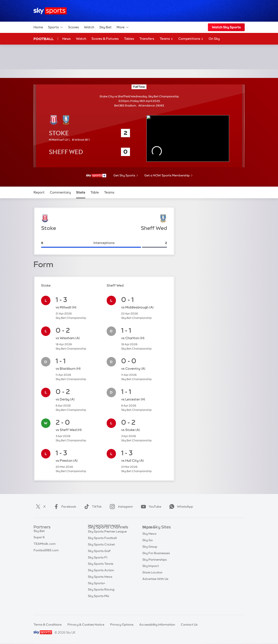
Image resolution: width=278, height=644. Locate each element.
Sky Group (150, 553)
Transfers (147, 39)
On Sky (214, 39)
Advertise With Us (155, 585)
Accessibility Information (157, 625)
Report (39, 192)
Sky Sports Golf (99, 560)
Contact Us (189, 625)
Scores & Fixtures (105, 39)
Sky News (149, 540)
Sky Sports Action (101, 579)
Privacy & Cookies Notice (86, 625)
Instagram (120, 507)
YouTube (150, 507)
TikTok (92, 507)
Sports (56, 27)
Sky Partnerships (155, 566)
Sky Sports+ (96, 592)
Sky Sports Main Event (104, 534)
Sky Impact (151, 572)
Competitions (191, 39)
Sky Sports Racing (101, 598)
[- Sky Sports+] (96, 176)
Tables (129, 39)
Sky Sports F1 (98, 566)
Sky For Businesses (156, 560)
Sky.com (149, 534)
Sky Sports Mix (99, 605)
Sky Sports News (100, 585)
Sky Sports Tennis (101, 572)
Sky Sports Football (102, 547)
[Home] (50, 11)
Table (95, 192)
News (67, 39)
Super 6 (39, 540)
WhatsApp (180, 507)
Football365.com (46, 553)
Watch (89, 27)
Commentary (60, 192)
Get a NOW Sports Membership (167, 175)
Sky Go (148, 547)
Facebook (64, 507)
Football (44, 39)
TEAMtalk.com (45, 547)
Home (38, 27)
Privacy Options (122, 625)
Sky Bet (105, 27)
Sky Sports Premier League (107, 540)
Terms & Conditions (48, 625)
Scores (74, 27)
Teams (166, 39)
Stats (81, 192)
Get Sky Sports (124, 175)
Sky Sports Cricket (101, 553)
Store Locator (152, 579)
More (123, 27)
